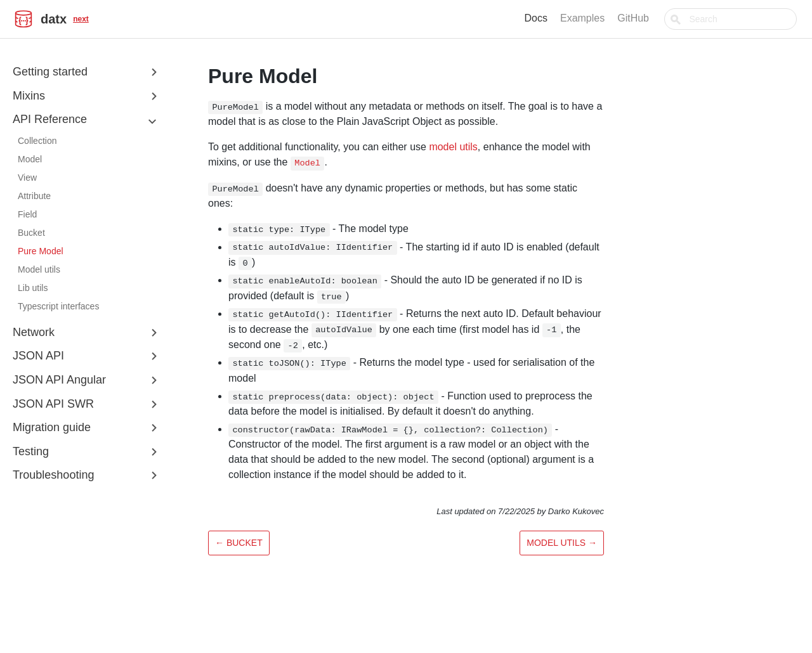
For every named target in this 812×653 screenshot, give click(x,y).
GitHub (663, 18)
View (27, 178)
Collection (37, 141)
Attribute (34, 196)
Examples (612, 18)
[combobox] (745, 19)
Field (27, 214)
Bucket (31, 233)
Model (30, 159)
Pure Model (41, 251)
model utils (453, 147)
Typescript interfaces (58, 306)
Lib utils (33, 288)
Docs (566, 18)
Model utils (39, 269)
